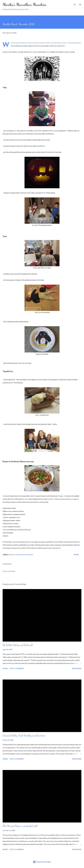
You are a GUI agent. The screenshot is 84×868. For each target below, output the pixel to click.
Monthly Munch (26, 555)
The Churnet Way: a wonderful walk (20, 826)
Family (11, 555)
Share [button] (76, 555)
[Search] (75, 4)
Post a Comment (9, 571)
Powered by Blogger (42, 862)
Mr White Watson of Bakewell (18, 645)
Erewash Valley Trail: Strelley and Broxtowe (24, 735)
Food (17, 555)
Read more (77, 668)
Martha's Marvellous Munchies (24, 5)
